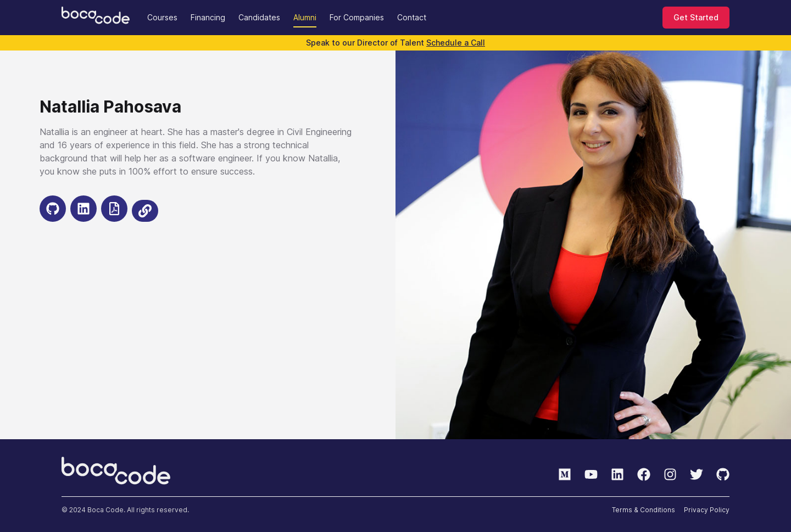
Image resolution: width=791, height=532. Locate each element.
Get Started (696, 17)
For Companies (357, 17)
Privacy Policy (707, 510)
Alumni (305, 17)
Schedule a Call (456, 43)
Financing (208, 17)
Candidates (259, 17)
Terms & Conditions (644, 510)
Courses (162, 17)
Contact (412, 17)
